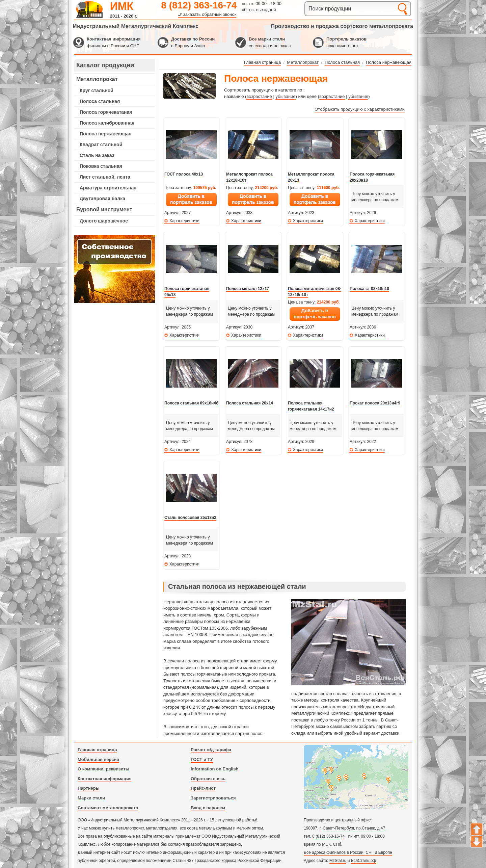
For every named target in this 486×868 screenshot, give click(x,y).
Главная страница (97, 750)
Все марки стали (267, 39)
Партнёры (89, 788)
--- (114, 269)
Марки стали (91, 798)
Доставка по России (193, 39)
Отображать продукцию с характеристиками (360, 109)
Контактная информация (114, 39)
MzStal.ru (338, 861)
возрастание (259, 96)
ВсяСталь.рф (363, 861)
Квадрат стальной (101, 144)
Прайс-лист (203, 788)
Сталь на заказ (97, 155)
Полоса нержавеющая (106, 134)
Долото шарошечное (104, 221)
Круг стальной (97, 90)
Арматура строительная (108, 188)
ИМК (122, 6)
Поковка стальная (101, 166)
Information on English (215, 769)
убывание (285, 96)
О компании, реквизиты (103, 769)
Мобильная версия (98, 759)
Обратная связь (208, 779)
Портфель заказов (346, 39)
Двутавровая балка (102, 199)
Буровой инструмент (104, 209)
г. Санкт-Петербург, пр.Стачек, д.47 (352, 828)
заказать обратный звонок (210, 14)
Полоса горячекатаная (106, 112)
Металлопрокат (97, 79)
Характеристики (184, 221)
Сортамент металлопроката (108, 808)
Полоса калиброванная (107, 123)
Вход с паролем (208, 808)
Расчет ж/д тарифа (211, 750)
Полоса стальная (100, 101)
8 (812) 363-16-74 (199, 5)
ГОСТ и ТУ (202, 759)
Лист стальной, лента (105, 177)
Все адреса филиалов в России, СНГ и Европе (348, 852)
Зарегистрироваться (213, 798)
